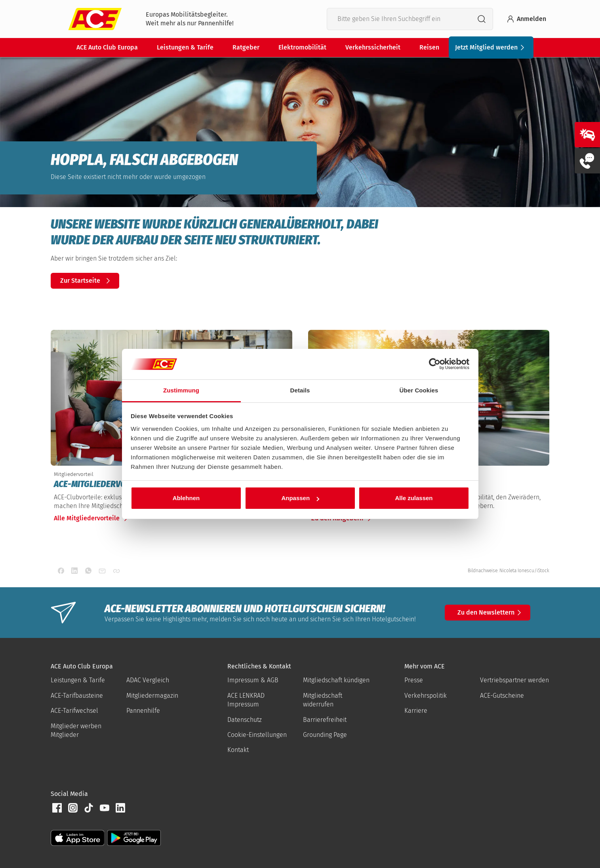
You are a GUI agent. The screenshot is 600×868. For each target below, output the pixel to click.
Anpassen (300, 498)
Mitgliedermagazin (152, 696)
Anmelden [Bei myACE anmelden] (526, 19)
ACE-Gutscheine (502, 696)
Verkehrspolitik (426, 696)
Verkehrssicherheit (373, 47)
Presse (414, 680)
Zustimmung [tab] (181, 390)
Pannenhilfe (143, 711)
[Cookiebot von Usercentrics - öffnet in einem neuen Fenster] (435, 364)
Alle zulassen (414, 498)
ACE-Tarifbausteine (77, 696)
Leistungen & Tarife (185, 47)
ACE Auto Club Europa (107, 47)
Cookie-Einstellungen (257, 735)
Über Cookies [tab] (419, 390)
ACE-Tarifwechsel (74, 711)
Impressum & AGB (253, 680)
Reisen (429, 47)
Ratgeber (246, 47)
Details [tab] (300, 390)
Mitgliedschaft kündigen (336, 680)
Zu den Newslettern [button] (491, 613)
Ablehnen (186, 498)
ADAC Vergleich (148, 680)
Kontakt (238, 750)
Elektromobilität (302, 47)
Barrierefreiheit (325, 720)
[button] (57, 808)
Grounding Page (325, 735)
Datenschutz (245, 720)
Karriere (416, 711)
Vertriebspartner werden (514, 680)
